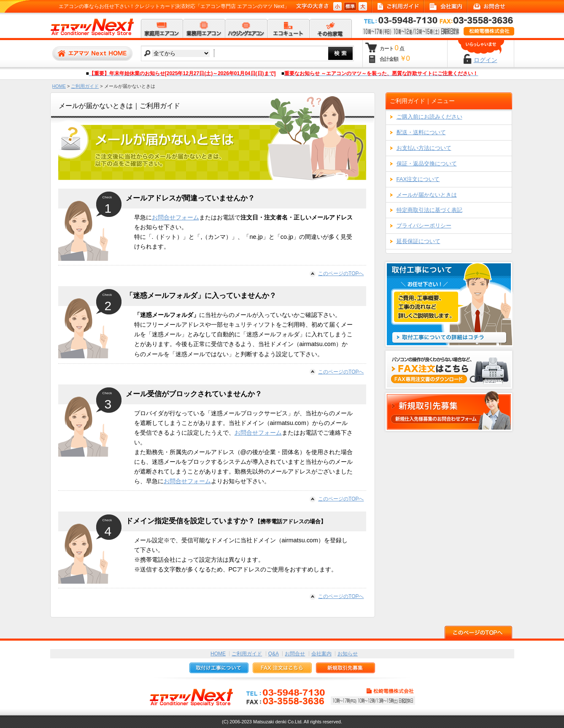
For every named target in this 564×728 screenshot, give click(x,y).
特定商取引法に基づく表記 (429, 210)
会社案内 (321, 654)
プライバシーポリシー (424, 226)
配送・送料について (421, 132)
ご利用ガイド (85, 86)
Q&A (274, 654)
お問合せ (295, 654)
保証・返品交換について (427, 164)
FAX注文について (418, 179)
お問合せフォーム (175, 217)
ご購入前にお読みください (429, 117)
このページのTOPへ (341, 273)
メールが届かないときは (427, 195)
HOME (59, 86)
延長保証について (418, 241)
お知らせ (348, 654)
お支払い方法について (424, 148)
